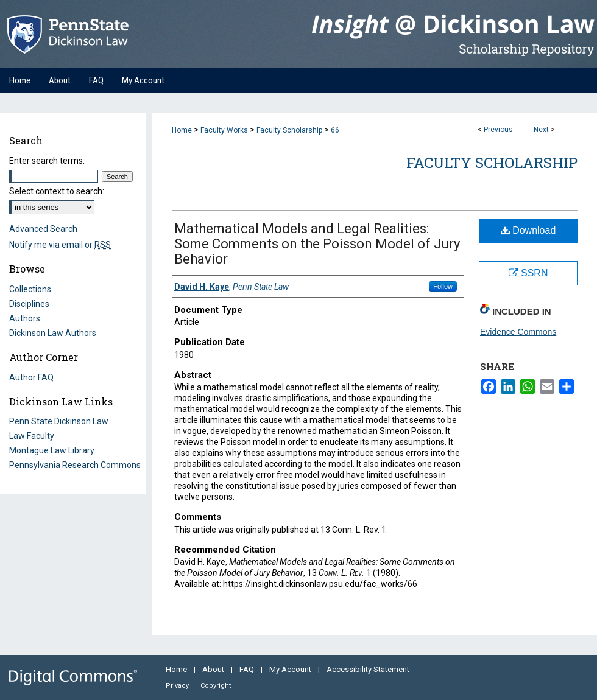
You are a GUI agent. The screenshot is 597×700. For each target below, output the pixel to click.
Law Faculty (32, 436)
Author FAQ (31, 377)
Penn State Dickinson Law (59, 421)
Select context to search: (57, 191)
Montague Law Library (52, 450)
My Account (291, 669)
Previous (498, 130)
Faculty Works (224, 130)
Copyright (216, 686)
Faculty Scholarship (289, 130)
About (214, 669)
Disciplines (29, 304)
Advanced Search (43, 229)
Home (182, 130)
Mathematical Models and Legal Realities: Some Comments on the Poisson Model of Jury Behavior (317, 244)
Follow (443, 286)
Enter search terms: (47, 161)
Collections (30, 289)
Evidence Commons (518, 332)
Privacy (178, 686)
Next (541, 130)
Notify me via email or (60, 245)
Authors (25, 318)
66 (335, 130)
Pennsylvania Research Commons (75, 465)
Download (528, 230)
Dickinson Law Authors (53, 333)
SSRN (528, 273)
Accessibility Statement (368, 669)
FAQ (248, 669)
